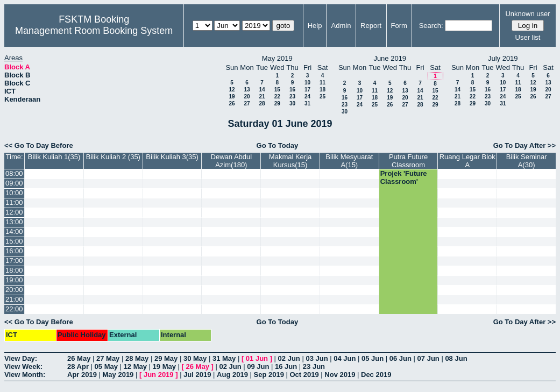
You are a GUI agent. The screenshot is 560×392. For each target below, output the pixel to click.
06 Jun (400, 358)
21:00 (14, 299)
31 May (224, 358)
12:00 (14, 212)
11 (322, 83)
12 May (135, 366)
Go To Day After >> (524, 145)
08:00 (14, 173)
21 (262, 97)
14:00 (14, 231)
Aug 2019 (232, 375)
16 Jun (286, 366)
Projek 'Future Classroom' (404, 177)
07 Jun (428, 358)
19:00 (14, 280)
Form (399, 26)
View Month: (25, 375)
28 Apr (78, 366)
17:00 (14, 261)
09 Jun (258, 366)
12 (232, 90)
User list (528, 37)
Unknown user (527, 14)
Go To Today (278, 145)
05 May (106, 366)
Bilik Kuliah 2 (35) (113, 157)
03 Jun (317, 358)
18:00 (14, 270)
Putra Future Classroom (408, 161)
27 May (108, 358)
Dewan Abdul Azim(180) (232, 161)
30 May (195, 358)
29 (277, 104)
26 (232, 104)
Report (371, 26)
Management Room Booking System (94, 31)
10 (307, 83)
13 (247, 90)
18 (322, 90)
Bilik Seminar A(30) (527, 161)
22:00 (14, 309)
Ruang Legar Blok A (467, 161)
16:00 (14, 251)
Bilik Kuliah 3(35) (172, 157)
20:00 (14, 290)
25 (322, 97)
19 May (164, 366)
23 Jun (314, 366)
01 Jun (257, 358)
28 (262, 104)
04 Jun (345, 358)
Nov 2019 (340, 375)
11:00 (14, 202)
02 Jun (289, 358)
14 (262, 90)
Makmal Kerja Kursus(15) (290, 161)
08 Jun (456, 358)
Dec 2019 (376, 375)
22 (277, 97)
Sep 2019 (269, 375)
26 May (79, 358)
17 (307, 90)
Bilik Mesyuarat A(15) (349, 161)
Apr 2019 (82, 375)
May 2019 (118, 375)
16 (292, 90)
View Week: (23, 366)
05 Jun (373, 358)
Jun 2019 (159, 375)
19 (232, 97)
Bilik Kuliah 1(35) (54, 157)
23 (292, 97)
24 (307, 97)
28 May (137, 358)
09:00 (14, 183)
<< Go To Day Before (39, 145)
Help (315, 26)
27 (247, 104)
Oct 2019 (304, 375)
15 (277, 90)
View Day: (21, 358)
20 (247, 97)
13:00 (14, 222)
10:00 (14, 193)
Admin (341, 26)
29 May (166, 358)
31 (307, 104)
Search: (431, 26)
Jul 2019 (197, 375)
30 (292, 104)
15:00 (14, 241)
